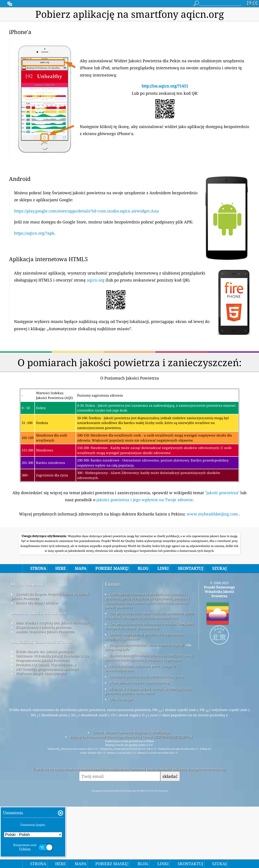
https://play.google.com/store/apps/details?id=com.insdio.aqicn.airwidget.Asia (86, 211)
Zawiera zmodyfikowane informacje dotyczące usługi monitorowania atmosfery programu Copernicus (149, 719)
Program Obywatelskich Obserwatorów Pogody (146, 706)
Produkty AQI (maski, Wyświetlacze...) (46, 726)
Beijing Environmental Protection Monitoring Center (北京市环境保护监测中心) (131, 798)
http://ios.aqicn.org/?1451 (165, 86)
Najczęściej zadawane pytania (42, 703)
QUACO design (121, 761)
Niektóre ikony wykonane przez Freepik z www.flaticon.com (140, 729)
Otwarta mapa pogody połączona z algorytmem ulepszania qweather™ (144, 698)
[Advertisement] (129, 561)
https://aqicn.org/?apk (34, 233)
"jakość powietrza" (222, 493)
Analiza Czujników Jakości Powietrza (45, 693)
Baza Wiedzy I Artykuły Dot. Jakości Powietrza (52, 684)
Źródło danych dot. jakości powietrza (45, 713)
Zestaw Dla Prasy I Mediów (37, 664)
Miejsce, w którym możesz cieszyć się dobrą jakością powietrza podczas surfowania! (148, 752)
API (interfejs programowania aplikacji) (47, 730)
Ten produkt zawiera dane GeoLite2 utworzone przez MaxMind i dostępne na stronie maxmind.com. (149, 677)
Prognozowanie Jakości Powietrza (42, 722)
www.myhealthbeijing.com (213, 514)
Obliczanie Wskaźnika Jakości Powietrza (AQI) (52, 717)
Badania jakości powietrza (39, 674)
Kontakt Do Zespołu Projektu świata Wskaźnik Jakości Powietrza (50, 658)
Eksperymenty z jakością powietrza (43, 688)
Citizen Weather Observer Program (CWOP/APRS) (131, 794)
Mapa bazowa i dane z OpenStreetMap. (140, 744)
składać (170, 838)
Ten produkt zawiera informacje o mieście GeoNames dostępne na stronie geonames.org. (149, 687)
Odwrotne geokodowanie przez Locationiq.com (147, 738)
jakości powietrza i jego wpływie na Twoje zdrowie (145, 500)
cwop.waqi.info (117, 711)
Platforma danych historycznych (41, 735)
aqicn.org (96, 280)
